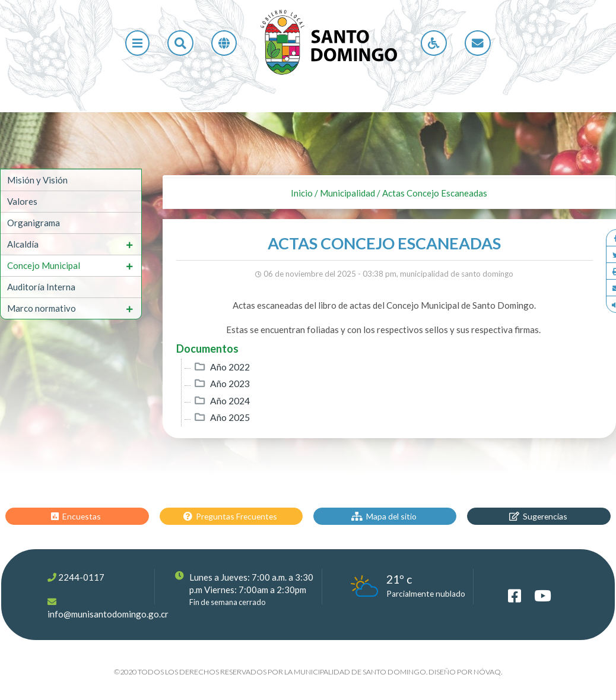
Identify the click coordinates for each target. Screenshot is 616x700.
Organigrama (34, 223)
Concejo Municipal (44, 265)
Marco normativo (42, 308)
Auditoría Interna (41, 287)
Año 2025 (230, 417)
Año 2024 (230, 401)
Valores (22, 201)
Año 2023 (230, 384)
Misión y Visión (37, 180)
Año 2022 (230, 367)
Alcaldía (23, 244)
